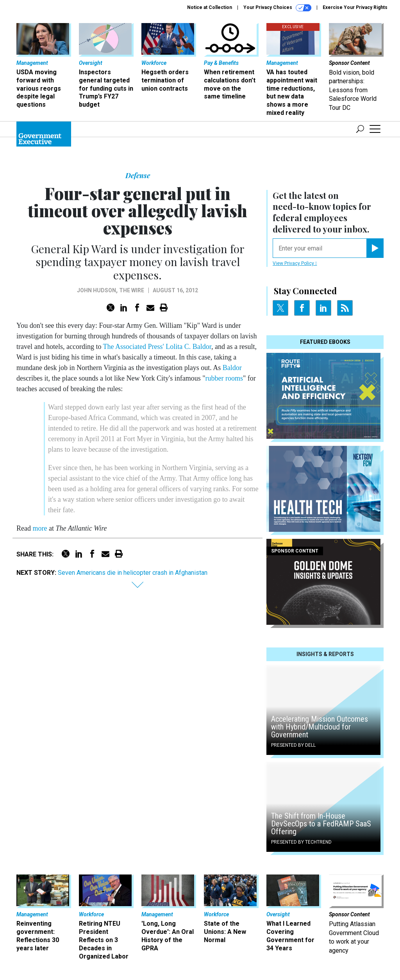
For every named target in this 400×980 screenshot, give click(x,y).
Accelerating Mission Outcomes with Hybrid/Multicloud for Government (320, 727)
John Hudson (96, 290)
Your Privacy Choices (277, 8)
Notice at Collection (210, 7)
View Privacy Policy (295, 263)
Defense (138, 175)
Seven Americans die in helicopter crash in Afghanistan (133, 573)
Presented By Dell (293, 745)
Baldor (232, 368)
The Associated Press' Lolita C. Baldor (157, 347)
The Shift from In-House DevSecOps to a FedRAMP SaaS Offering (321, 824)
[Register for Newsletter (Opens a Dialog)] (375, 248)
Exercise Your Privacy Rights (355, 7)
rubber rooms (224, 378)
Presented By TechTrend (301, 842)
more (40, 528)
